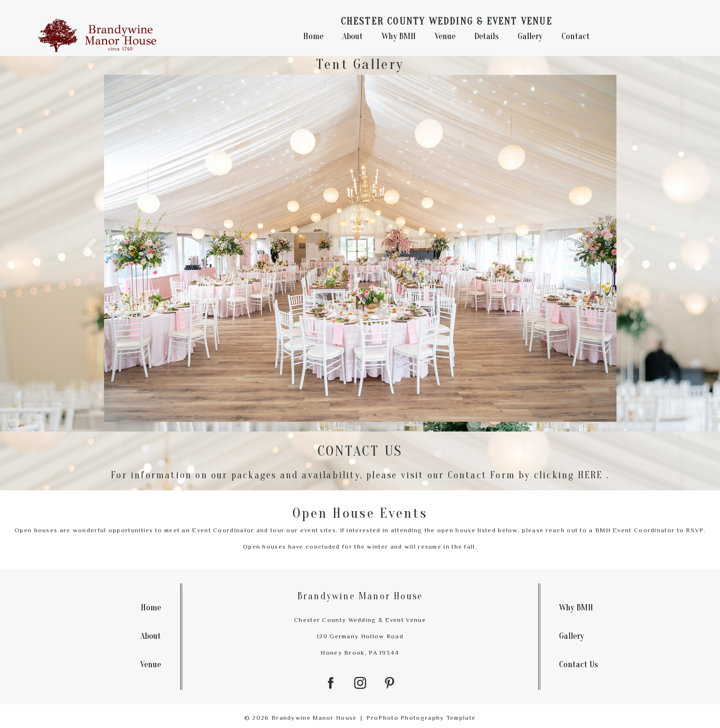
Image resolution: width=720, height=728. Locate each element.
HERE (590, 472)
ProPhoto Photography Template (421, 715)
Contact (576, 35)
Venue (445, 35)
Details (487, 35)
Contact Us (579, 662)
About (353, 35)
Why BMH (399, 35)
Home (313, 35)
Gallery (530, 35)
